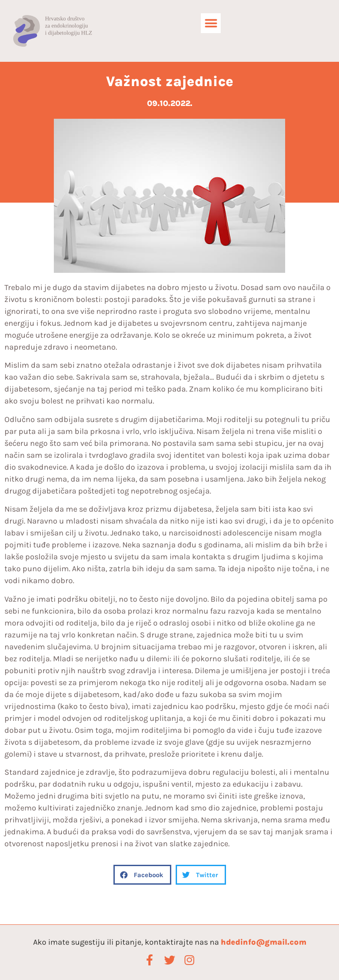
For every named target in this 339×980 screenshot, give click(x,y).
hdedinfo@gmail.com (264, 942)
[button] (211, 23)
